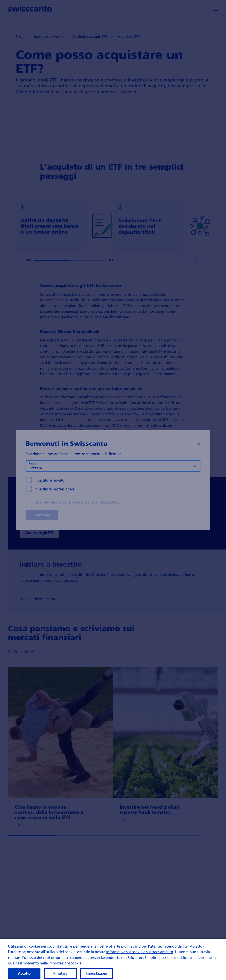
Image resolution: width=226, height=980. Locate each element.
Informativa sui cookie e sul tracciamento (140, 955)
